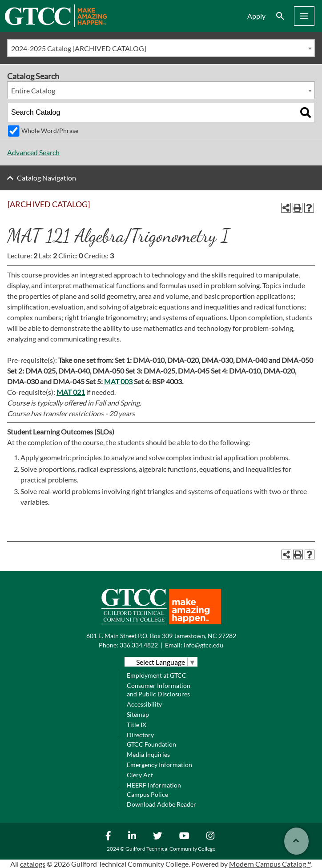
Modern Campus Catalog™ (270, 864)
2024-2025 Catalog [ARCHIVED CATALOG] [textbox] (79, 48)
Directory (140, 735)
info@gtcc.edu (203, 645)
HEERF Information (154, 785)
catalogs (33, 864)
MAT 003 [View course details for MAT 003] (118, 381)
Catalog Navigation (46, 178)
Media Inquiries (148, 754)
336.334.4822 (139, 645)
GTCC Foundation (151, 744)
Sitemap (138, 714)
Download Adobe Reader (161, 804)
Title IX (137, 725)
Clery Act (140, 775)
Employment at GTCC (157, 675)
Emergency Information (159, 765)
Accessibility (144, 704)
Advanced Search (33, 152)
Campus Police (147, 794)
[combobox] (161, 48)
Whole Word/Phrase (50, 131)
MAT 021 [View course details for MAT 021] (71, 392)
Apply (256, 16)
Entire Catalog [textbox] (33, 90)
